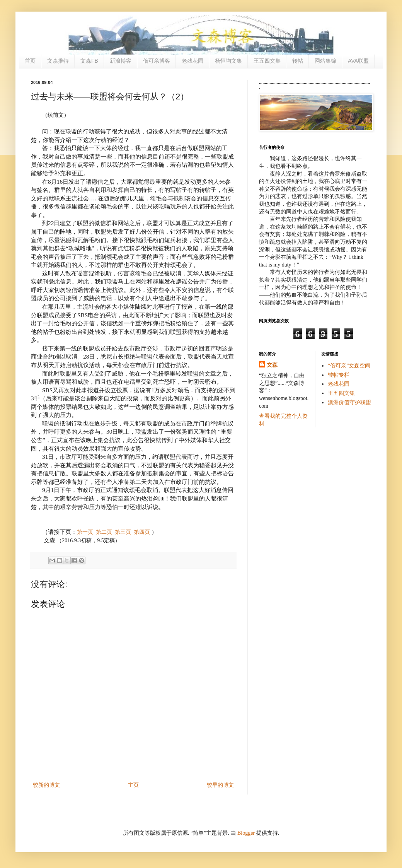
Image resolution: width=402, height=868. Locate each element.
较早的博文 (220, 785)
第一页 (85, 532)
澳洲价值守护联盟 (349, 402)
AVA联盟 (358, 61)
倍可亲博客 (157, 61)
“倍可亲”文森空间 (349, 366)
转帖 (298, 61)
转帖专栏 (339, 375)
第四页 (142, 532)
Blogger (246, 833)
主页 (133, 785)
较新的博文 (46, 785)
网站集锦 (325, 61)
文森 (272, 365)
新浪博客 (121, 61)
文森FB (89, 61)
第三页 (123, 532)
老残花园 (192, 61)
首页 (30, 61)
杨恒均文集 (228, 61)
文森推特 (58, 61)
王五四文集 (267, 61)
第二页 (104, 532)
